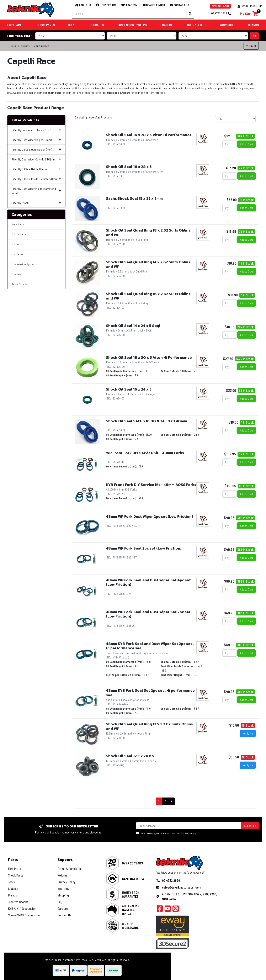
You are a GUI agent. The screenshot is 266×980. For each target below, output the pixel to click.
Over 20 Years (132, 863)
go (254, 36)
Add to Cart (246, 144)
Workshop (227, 25)
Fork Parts (18, 224)
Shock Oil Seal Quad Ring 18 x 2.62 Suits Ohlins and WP (148, 232)
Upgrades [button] (97, 25)
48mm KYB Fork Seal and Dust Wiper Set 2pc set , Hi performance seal (150, 646)
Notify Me (248, 733)
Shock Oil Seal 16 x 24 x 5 (129, 389)
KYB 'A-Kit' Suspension (22, 908)
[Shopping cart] (249, 14)
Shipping (63, 895)
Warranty (63, 888)
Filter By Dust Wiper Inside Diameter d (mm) (36, 191)
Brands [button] (253, 25)
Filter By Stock (36, 203)
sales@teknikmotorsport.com (182, 887)
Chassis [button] (166, 25)
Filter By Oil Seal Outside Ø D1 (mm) (36, 150)
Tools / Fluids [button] (196, 25)
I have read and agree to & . (166, 833)
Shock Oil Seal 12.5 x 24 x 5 (130, 756)
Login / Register (250, 6)
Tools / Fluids (20, 284)
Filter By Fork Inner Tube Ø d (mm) (36, 130)
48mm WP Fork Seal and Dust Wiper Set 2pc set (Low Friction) (148, 614)
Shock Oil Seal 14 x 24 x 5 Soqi (133, 326)
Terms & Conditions (171, 833)
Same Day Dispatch (136, 879)
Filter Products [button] (25, 120)
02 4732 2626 (221, 13)
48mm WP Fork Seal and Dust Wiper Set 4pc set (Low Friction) (148, 582)
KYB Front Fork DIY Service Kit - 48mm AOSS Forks (151, 485)
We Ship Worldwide (130, 926)
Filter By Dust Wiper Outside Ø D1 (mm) (36, 159)
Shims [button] (72, 25)
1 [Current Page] (159, 801)
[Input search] (129, 14)
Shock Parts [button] (46, 25)
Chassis (17, 274)
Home (14, 46)
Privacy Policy (189, 833)
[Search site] (190, 14)
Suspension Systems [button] (132, 25)
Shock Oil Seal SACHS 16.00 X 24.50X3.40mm (147, 421)
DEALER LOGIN (220, 6)
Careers (63, 908)
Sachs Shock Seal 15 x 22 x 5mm (134, 198)
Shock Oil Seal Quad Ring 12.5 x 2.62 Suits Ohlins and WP (149, 726)
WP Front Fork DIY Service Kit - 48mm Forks (145, 453)
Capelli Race (42, 46)
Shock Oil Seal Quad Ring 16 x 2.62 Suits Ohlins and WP (148, 296)
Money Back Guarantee (131, 894)
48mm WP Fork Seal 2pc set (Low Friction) (144, 548)
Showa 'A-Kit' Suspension (24, 915)
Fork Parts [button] (15, 25)
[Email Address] (189, 826)
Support (65, 860)
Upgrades (18, 254)
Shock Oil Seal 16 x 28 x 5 (129, 167)
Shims (16, 244)
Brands (25, 46)
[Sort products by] (235, 119)
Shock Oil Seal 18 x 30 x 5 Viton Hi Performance (149, 357)
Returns (62, 875)
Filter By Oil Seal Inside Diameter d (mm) (36, 179)
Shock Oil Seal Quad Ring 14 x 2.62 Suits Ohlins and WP (148, 264)
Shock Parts (19, 234)
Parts (13, 860)
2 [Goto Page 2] (165, 801)
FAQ (60, 902)
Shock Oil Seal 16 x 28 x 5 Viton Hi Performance (149, 135)
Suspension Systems (24, 264)
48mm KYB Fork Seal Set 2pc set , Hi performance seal (150, 693)
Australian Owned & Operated (131, 910)
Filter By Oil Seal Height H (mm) (36, 169)
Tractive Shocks (18, 902)
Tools (11, 882)
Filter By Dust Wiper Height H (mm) (36, 140)
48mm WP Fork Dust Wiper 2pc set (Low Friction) (150, 516)
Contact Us (64, 915)
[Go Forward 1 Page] (172, 801)
